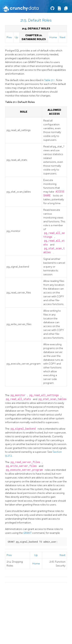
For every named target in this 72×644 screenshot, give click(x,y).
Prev (9, 37)
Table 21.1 (50, 80)
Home (53, 37)
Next (63, 37)
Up (16, 37)
